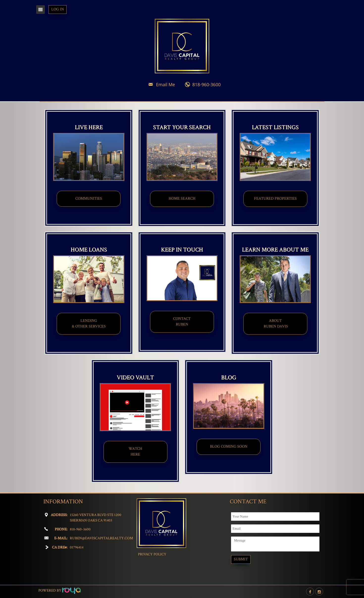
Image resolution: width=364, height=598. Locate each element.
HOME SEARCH (182, 199)
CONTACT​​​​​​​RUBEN (182, 322)
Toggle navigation (40, 10)
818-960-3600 (207, 84)
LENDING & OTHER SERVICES (89, 324)
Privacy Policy (152, 554)
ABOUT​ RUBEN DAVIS (275, 324)
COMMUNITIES (89, 199)
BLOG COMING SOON (229, 447)
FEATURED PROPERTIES (275, 199)
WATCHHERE (135, 452)
